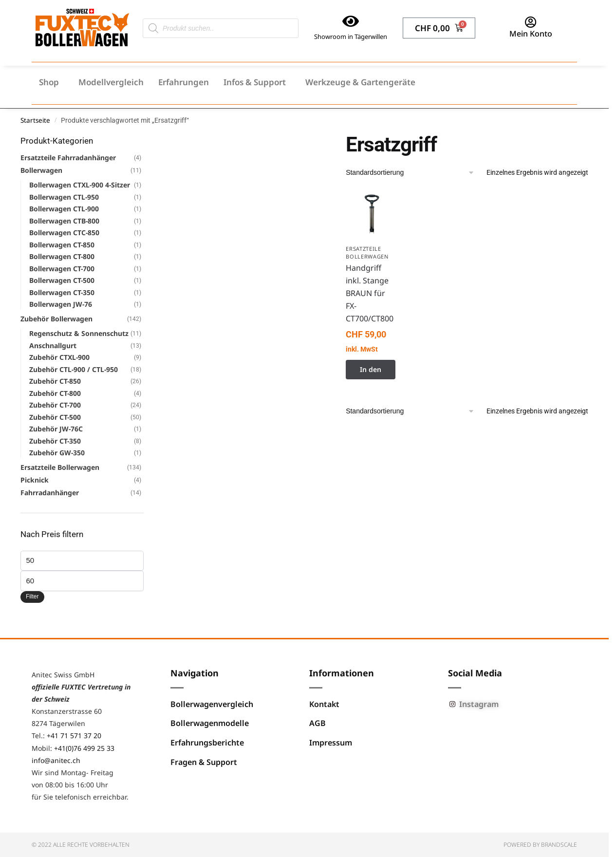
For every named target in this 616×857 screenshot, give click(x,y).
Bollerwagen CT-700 (62, 269)
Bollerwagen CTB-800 (64, 221)
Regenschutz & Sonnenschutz (79, 333)
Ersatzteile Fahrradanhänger (68, 158)
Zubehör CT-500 (55, 417)
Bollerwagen (41, 170)
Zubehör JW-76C (56, 429)
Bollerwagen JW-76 (61, 304)
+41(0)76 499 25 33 (84, 748)
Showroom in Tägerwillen (351, 37)
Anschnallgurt (53, 345)
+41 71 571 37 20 (74, 736)
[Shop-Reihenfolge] (410, 173)
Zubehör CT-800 (55, 393)
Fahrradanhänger (50, 493)
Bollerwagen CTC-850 (64, 233)
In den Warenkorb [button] (371, 372)
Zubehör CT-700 (55, 405)
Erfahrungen (184, 82)
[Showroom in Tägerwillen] (351, 21)
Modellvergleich (111, 82)
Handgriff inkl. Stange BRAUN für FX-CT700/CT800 (370, 293)
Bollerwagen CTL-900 (64, 209)
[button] (51, 82)
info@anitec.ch (56, 760)
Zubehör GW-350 (57, 453)
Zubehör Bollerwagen (56, 319)
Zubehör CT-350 (55, 441)
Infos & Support (255, 82)
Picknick (35, 480)
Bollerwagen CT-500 (62, 280)
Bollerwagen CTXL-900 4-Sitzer (80, 185)
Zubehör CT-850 (55, 381)
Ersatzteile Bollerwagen (367, 252)
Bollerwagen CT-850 (62, 245)
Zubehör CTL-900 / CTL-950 (74, 369)
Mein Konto (531, 34)
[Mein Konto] (531, 22)
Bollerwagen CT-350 (62, 292)
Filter (32, 596)
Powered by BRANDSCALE (540, 845)
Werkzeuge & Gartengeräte (360, 82)
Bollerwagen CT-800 (62, 256)
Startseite (35, 120)
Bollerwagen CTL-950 (64, 197)
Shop (49, 82)
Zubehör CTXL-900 (59, 357)
